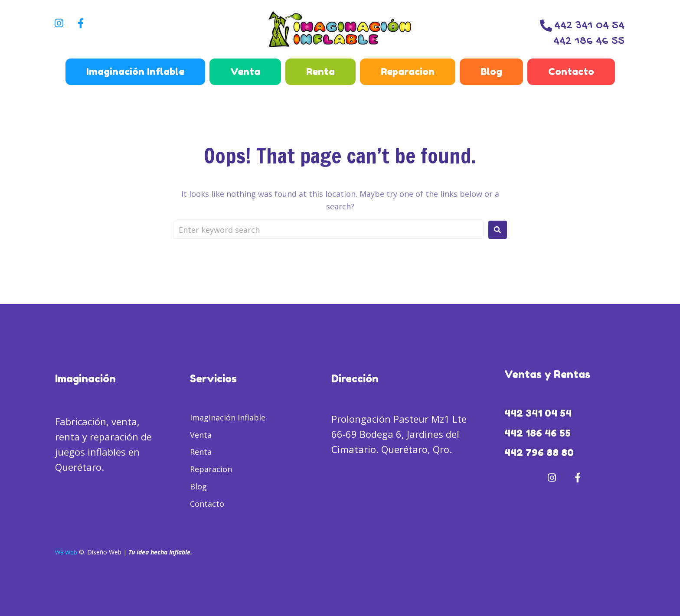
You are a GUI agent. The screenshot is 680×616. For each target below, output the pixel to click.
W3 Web (67, 552)
